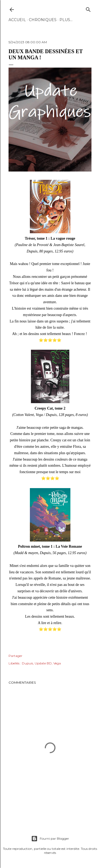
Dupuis (27, 663)
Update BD (43, 663)
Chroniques (43, 20)
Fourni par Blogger (50, 839)
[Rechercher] (88, 8)
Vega (57, 663)
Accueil (17, 20)
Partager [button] (15, 656)
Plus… (66, 20)
